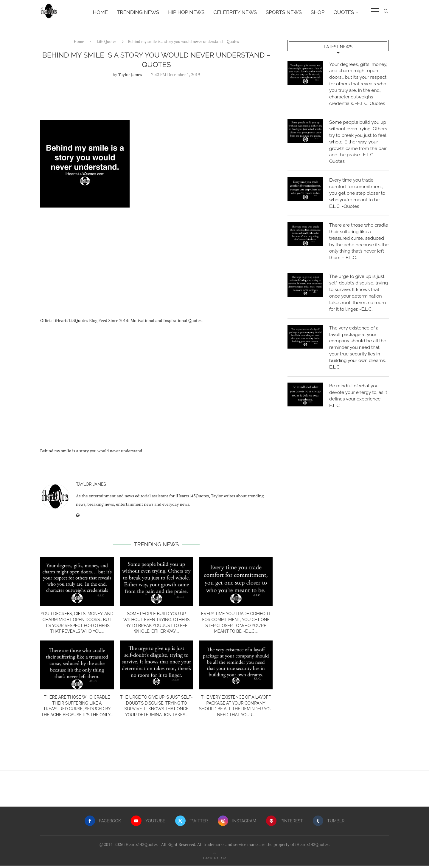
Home (101, 12)
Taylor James (130, 76)
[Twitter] (191, 823)
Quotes (344, 12)
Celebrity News (235, 12)
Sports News (284, 12)
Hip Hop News (186, 12)
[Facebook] (102, 823)
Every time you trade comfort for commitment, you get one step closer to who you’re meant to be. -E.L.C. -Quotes (358, 198)
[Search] (386, 12)
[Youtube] (148, 823)
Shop (318, 12)
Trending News (138, 12)
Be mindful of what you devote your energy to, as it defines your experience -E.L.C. (359, 410)
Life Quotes (107, 44)
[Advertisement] (156, 262)
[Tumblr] (329, 823)
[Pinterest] (285, 823)
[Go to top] (214, 860)
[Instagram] (237, 823)
